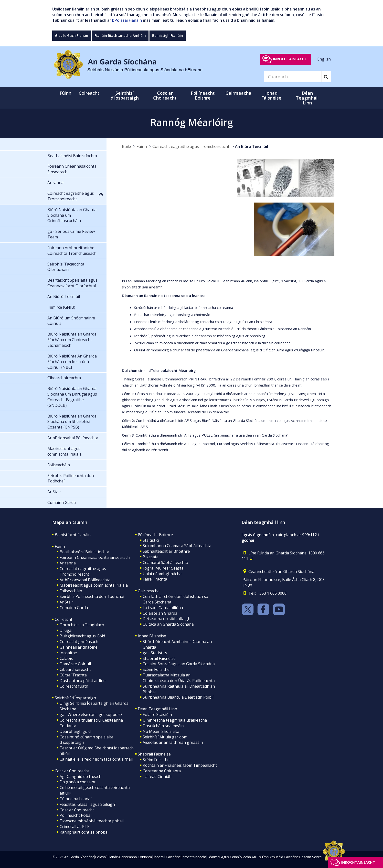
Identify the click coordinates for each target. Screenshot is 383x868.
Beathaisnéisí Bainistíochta (84, 552)
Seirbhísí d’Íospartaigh (75, 698)
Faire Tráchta (155, 579)
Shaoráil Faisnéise (159, 658)
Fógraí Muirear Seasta (163, 568)
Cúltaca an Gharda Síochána (168, 624)
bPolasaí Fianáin (127, 20)
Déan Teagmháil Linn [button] (307, 98)
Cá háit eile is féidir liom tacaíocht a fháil (96, 759)
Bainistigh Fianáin (168, 36)
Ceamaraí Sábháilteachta (165, 562)
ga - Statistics (155, 653)
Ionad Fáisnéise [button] (271, 95)
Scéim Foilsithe (156, 669)
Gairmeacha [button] (238, 93)
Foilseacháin (71, 591)
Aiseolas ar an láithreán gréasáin (173, 742)
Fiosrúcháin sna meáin (163, 726)
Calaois (66, 658)
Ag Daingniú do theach (80, 776)
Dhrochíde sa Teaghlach (82, 625)
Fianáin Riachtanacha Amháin (120, 36)
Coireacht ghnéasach (79, 642)
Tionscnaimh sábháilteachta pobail (92, 821)
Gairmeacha (149, 591)
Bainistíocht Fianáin (73, 535)
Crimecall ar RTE (74, 827)
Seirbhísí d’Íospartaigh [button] (125, 95)
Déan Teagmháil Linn (157, 709)
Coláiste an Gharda (160, 613)
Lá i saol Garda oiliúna (163, 608)
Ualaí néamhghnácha (162, 574)
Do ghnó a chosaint (78, 782)
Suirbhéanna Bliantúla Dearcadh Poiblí (178, 697)
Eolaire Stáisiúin (157, 715)
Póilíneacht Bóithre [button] (203, 95)
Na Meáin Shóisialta (161, 731)
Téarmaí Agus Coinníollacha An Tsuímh (238, 857)
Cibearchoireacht (75, 669)
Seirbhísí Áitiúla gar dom (165, 737)
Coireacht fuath (74, 686)
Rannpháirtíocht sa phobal (84, 832)
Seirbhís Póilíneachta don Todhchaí (92, 596)
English (324, 59)
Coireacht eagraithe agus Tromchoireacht (191, 146)
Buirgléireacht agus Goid (82, 636)
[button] (101, 194)
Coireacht (64, 619)
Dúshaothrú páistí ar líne (83, 681)
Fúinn (142, 146)
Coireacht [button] (89, 93)
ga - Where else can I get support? (91, 715)
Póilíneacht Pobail (76, 815)
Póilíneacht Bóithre (155, 535)
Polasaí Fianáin (107, 857)
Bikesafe (151, 557)
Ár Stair (66, 602)
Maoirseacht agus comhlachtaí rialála (94, 585)
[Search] (293, 77)
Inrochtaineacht (290, 59)
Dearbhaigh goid (75, 731)
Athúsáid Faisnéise (284, 857)
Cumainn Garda (74, 608)
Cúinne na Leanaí (75, 799)
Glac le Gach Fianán (72, 36)
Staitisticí (151, 540)
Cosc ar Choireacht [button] (165, 95)
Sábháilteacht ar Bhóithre (166, 551)
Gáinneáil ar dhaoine (79, 647)
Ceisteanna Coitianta (162, 771)
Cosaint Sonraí (311, 857)
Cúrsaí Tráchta (73, 675)
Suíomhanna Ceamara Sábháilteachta (177, 546)
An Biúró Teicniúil (251, 146)
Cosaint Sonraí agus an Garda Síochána (179, 664)
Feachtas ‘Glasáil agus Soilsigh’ (88, 804)
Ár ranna (68, 563)
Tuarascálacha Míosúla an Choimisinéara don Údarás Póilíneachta (179, 678)
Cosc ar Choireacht (72, 771)
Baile (126, 146)
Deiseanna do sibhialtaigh (166, 619)
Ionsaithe (68, 653)
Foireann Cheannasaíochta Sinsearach (95, 557)
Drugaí (66, 630)
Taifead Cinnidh (157, 776)
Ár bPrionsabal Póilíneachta (85, 580)
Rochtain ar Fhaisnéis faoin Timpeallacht (180, 765)
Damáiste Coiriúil (75, 664)
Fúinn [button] (65, 93)
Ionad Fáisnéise (152, 636)
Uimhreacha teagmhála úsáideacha (175, 720)
